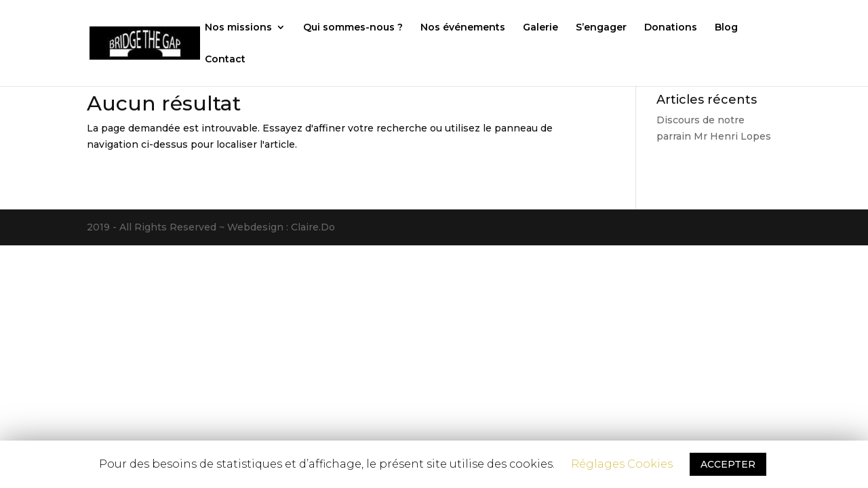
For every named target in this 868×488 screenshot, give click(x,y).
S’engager (601, 28)
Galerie (540, 28)
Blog (726, 28)
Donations (671, 28)
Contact (225, 60)
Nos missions (238, 28)
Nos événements (463, 28)
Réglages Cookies (622, 464)
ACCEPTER (728, 464)
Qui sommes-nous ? (353, 28)
